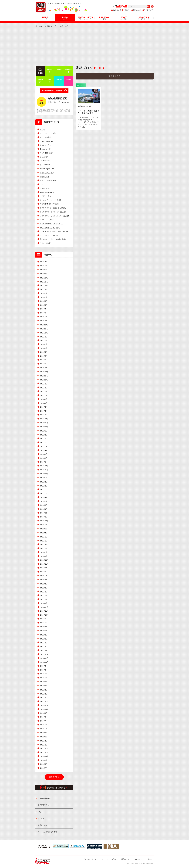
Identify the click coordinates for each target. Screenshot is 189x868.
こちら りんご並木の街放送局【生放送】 (54, 231)
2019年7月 (44, 580)
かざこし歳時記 (45, 243)
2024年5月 (44, 352)
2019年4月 (44, 592)
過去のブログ (54, 777)
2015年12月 (44, 748)
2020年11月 (44, 517)
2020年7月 (44, 533)
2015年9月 (44, 760)
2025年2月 (44, 317)
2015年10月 (44, 756)
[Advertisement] (94, 47)
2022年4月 (44, 450)
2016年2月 (44, 741)
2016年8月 (44, 717)
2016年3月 (44, 737)
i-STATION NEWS (85, 18)
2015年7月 (44, 768)
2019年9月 (44, 572)
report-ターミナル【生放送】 (50, 228)
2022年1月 (44, 462)
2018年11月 (44, 611)
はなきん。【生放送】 (47, 220)
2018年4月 (44, 639)
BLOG (65, 18)
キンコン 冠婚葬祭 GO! (48, 181)
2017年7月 (44, 674)
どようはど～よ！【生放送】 (50, 235)
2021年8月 (44, 482)
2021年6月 (44, 490)
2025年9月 (44, 289)
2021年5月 (44, 493)
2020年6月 (44, 537)
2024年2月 (44, 364)
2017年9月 (44, 666)
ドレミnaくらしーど (47, 145)
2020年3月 (44, 548)
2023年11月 (44, 376)
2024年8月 (44, 340)
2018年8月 (44, 623)
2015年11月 (44, 752)
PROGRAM (104, 18)
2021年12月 (44, 466)
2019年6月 (44, 584)
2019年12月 (44, 560)
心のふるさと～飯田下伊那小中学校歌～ (54, 239)
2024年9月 (44, 336)
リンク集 (41, 819)
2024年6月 (44, 348)
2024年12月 (44, 325)
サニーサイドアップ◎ (48, 133)
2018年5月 (44, 635)
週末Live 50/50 (45, 165)
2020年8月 (44, 529)
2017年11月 (44, 658)
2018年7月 (44, 627)
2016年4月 (44, 733)
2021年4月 (44, 497)
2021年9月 (44, 478)
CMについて (117, 10)
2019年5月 (44, 588)
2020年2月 (44, 552)
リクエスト (127, 10)
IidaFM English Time (47, 169)
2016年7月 (44, 721)
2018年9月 (44, 619)
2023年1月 (44, 415)
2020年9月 (44, 525)
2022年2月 (44, 458)
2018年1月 (44, 650)
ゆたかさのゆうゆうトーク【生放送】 (53, 212)
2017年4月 (44, 686)
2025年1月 (44, 321)
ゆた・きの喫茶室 (46, 137)
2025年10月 (44, 285)
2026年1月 (44, 274)
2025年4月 (44, 309)
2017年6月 (44, 678)
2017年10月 (44, 662)
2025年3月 (44, 313)
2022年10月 (44, 427)
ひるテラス (44, 184)
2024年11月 (44, 329)
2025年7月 (44, 297)
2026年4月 (44, 262)
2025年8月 (44, 293)
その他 (42, 129)
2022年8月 (44, 435)
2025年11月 (44, 282)
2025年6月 (44, 301)
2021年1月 (44, 509)
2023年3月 (44, 407)
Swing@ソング (45, 149)
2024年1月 (44, 368)
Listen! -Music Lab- (47, 141)
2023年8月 (44, 387)
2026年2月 (44, 270)
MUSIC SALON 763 (47, 192)
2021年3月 (44, 501)
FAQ (40, 812)
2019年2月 (44, 599)
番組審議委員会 (43, 805)
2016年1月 (44, 744)
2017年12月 (44, 654)
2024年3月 (44, 360)
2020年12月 (44, 513)
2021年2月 (44, 505)
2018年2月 (44, 646)
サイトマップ (148, 10)
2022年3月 (44, 454)
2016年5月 (44, 729)
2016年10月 (44, 709)
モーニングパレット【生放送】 (51, 200)
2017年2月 (44, 694)
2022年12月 (44, 419)
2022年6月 (44, 442)
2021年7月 (44, 486)
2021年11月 (44, 470)
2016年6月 (44, 725)
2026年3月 (44, 266)
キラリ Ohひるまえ (47, 153)
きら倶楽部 (44, 157)
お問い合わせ (137, 10)
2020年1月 (44, 556)
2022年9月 (44, 431)
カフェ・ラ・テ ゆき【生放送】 (52, 224)
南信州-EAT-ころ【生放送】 (50, 204)
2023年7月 (44, 391)
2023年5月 (44, 399)
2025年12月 (44, 278)
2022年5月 (44, 446)
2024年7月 (44, 344)
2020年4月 (44, 544)
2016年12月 (44, 701)
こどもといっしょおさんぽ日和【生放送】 (55, 216)
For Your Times (45, 161)
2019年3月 (44, 595)
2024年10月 (44, 333)
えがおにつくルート (47, 173)
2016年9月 (44, 713)
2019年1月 (44, 603)
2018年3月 (44, 643)
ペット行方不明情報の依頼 (47, 832)
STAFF (124, 18)
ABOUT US (144, 18)
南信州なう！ (45, 177)
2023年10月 (44, 380)
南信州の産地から (46, 188)
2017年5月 (44, 682)
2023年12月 (44, 372)
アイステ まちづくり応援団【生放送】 (53, 208)
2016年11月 (44, 705)
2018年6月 (44, 631)
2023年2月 (44, 411)
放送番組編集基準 (44, 798)
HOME (45, 18)
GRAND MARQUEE (57, 98)
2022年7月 (44, 439)
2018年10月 (44, 615)
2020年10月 (44, 521)
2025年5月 (44, 305)
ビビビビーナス (45, 196)
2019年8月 (44, 576)
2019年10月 (44, 568)
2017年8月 (44, 670)
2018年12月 (44, 607)
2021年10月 (44, 474)
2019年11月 (44, 564)
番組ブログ (52, 26)
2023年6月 (44, 395)
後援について (43, 825)
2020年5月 (44, 540)
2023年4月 (44, 403)
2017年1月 (44, 698)
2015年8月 (44, 764)
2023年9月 (44, 384)
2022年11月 (44, 423)
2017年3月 (44, 690)
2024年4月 (44, 356)
